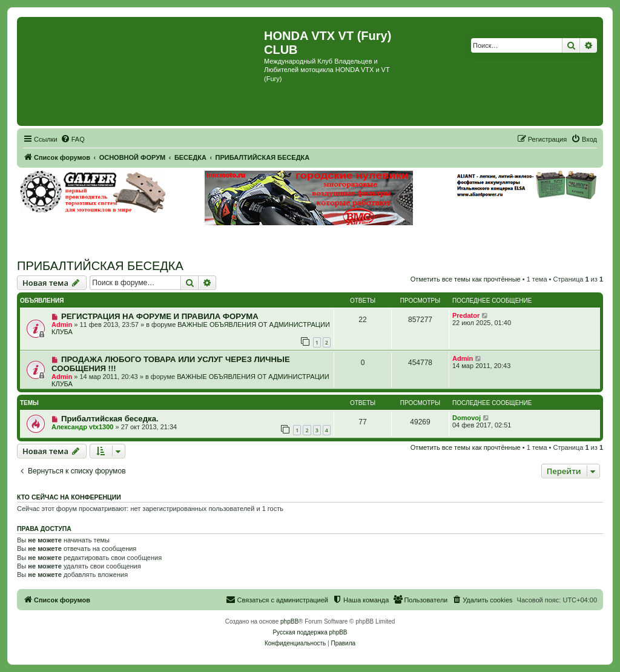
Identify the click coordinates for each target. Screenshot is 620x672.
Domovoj (467, 418)
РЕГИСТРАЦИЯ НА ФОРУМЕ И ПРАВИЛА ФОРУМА (160, 316)
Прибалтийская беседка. (110, 419)
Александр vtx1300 (82, 427)
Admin (62, 324)
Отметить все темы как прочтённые (466, 279)
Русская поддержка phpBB (310, 632)
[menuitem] (73, 139)
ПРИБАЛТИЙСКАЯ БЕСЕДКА (100, 266)
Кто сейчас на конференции (69, 497)
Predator (466, 315)
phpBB (289, 621)
